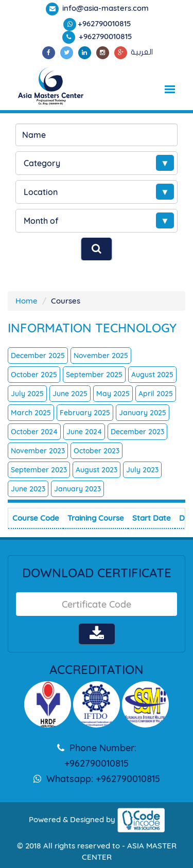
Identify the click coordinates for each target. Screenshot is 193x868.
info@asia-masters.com (104, 8)
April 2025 (156, 394)
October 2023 (97, 451)
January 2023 (77, 489)
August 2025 (152, 375)
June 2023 (28, 489)
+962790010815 (104, 23)
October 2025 (34, 375)
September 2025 (94, 375)
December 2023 (137, 432)
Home (27, 301)
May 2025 (113, 394)
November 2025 (101, 356)
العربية (142, 52)
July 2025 (27, 394)
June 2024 (84, 432)
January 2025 (143, 413)
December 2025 (38, 356)
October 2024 (34, 432)
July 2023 (142, 470)
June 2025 (70, 394)
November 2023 (38, 451)
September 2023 (39, 470)
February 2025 (85, 413)
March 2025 (31, 413)
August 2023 (97, 470)
